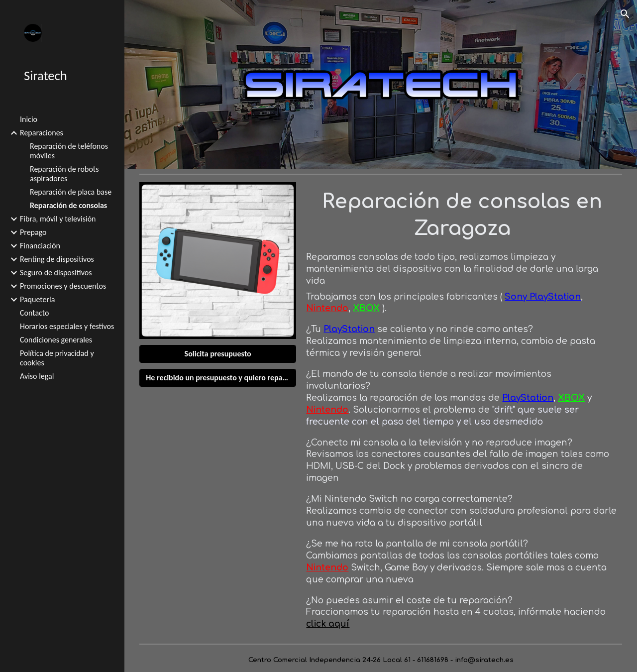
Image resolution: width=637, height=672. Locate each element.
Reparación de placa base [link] (71, 192)
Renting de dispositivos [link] (57, 259)
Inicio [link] (29, 119)
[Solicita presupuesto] (218, 354)
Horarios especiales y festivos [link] (67, 326)
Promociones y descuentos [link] (63, 286)
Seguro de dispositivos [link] (56, 273)
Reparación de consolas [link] (68, 205)
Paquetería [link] (37, 299)
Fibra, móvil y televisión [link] (58, 219)
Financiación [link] (40, 246)
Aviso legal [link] (37, 376)
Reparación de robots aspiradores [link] (64, 174)
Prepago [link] (33, 232)
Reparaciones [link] (42, 133)
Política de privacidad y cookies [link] (57, 358)
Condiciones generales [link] (56, 340)
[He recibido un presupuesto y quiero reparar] (218, 378)
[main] (462, 214)
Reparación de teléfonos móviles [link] (69, 151)
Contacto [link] (34, 313)
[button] (625, 14)
